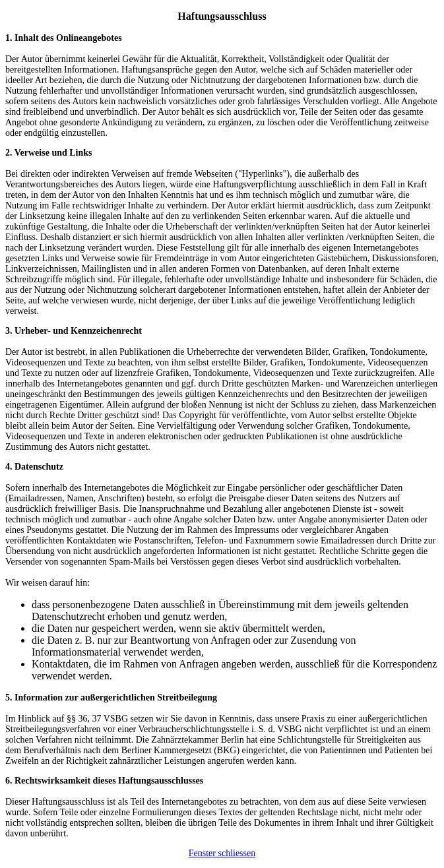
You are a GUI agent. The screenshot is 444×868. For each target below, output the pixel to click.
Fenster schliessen (222, 853)
